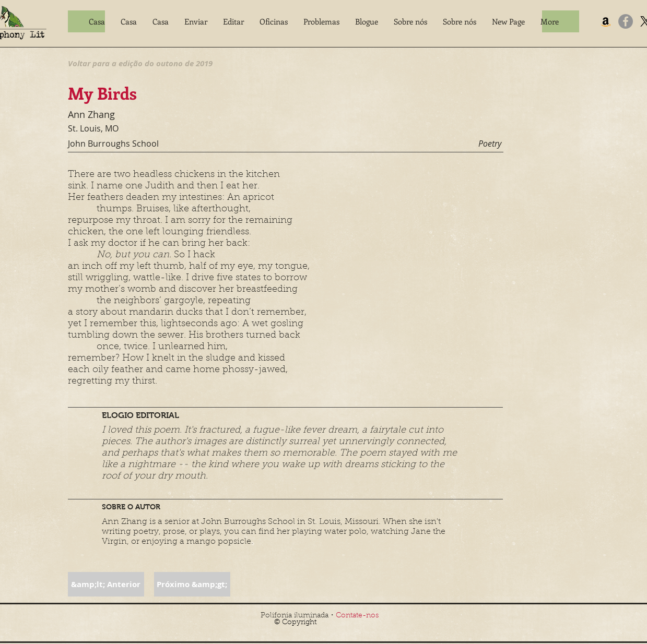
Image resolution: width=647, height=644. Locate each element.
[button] (196, 21)
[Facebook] (626, 21)
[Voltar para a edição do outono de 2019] (140, 63)
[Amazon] (606, 21)
